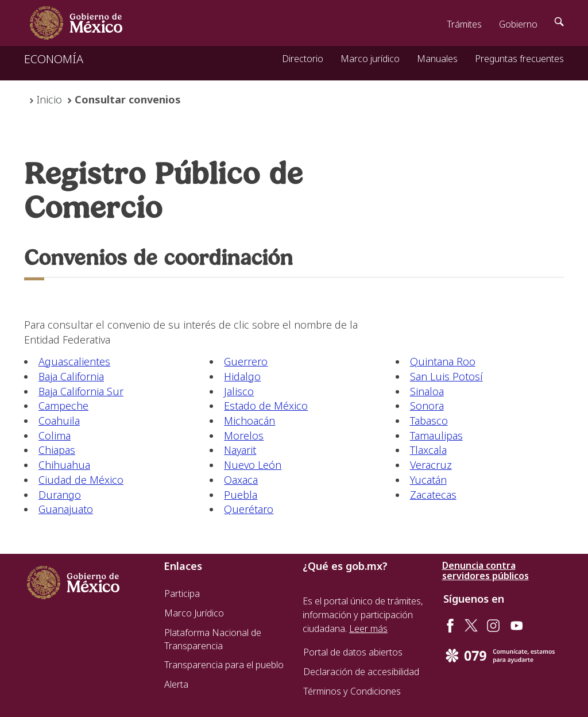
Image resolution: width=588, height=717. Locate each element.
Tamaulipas (436, 435)
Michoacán (249, 421)
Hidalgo (242, 376)
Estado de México (266, 406)
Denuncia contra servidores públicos (486, 570)
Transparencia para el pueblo (224, 665)
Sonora (427, 406)
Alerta (176, 684)
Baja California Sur (81, 391)
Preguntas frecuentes (519, 59)
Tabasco (429, 421)
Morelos (244, 435)
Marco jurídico (370, 59)
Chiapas (57, 450)
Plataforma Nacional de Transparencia (213, 639)
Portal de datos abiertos (353, 652)
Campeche (63, 406)
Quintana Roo (443, 361)
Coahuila (59, 421)
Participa (182, 593)
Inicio (49, 99)
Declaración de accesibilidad (361, 672)
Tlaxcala (428, 450)
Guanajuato (66, 509)
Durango (60, 495)
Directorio (303, 59)
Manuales (437, 59)
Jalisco (239, 391)
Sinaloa (427, 391)
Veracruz (431, 465)
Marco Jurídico (194, 613)
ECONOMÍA (54, 59)
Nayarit (240, 450)
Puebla (241, 495)
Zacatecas (433, 495)
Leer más (368, 629)
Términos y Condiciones (352, 691)
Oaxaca (241, 480)
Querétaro (249, 509)
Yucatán (428, 480)
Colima (55, 435)
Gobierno (518, 24)
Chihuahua (64, 465)
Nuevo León (253, 465)
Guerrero (246, 361)
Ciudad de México (81, 480)
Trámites (464, 24)
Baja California (71, 376)
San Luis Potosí (446, 376)
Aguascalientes (74, 361)
